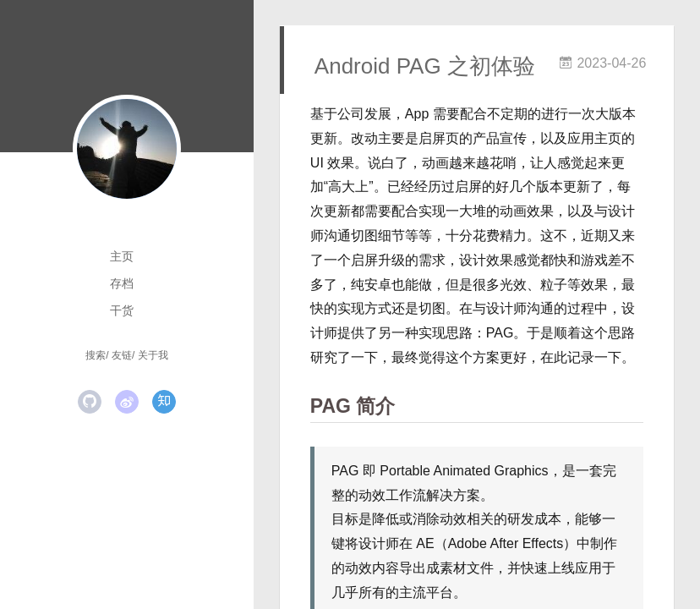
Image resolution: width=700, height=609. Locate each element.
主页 (122, 256)
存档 (122, 283)
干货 (122, 310)
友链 (122, 355)
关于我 (153, 355)
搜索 (96, 355)
